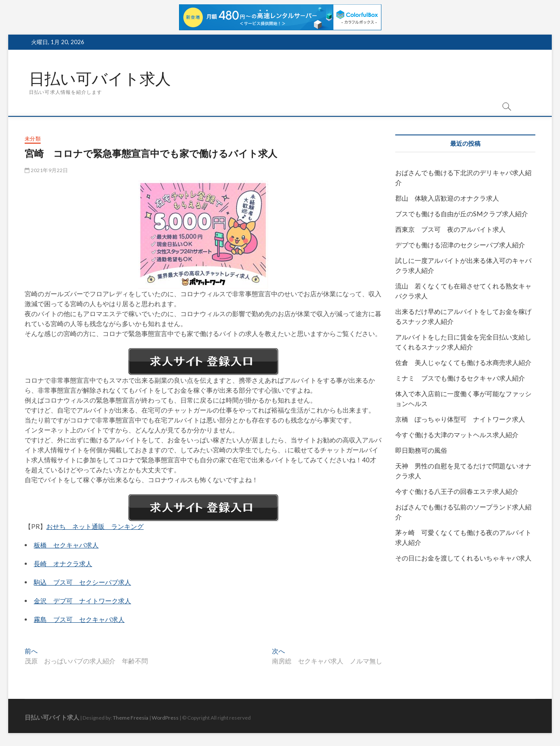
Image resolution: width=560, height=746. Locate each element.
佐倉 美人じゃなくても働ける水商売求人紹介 (463, 362)
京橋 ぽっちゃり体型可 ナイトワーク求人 (460, 419)
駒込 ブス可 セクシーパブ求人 (82, 582)
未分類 (33, 139)
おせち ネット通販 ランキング (95, 526)
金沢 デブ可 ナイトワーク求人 (82, 601)
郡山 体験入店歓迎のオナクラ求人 (447, 198)
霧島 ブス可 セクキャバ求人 (79, 619)
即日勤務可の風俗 (421, 450)
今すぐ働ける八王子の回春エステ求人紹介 (457, 491)
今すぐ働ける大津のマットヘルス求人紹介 (457, 435)
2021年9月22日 (46, 170)
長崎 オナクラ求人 (63, 564)
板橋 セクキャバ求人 (66, 545)
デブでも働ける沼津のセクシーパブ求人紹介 (460, 245)
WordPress (165, 718)
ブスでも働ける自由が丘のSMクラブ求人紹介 (462, 214)
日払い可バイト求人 (100, 79)
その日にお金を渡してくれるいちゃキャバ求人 (463, 558)
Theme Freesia (131, 718)
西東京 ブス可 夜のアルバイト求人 (450, 229)
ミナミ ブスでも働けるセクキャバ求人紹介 (460, 378)
